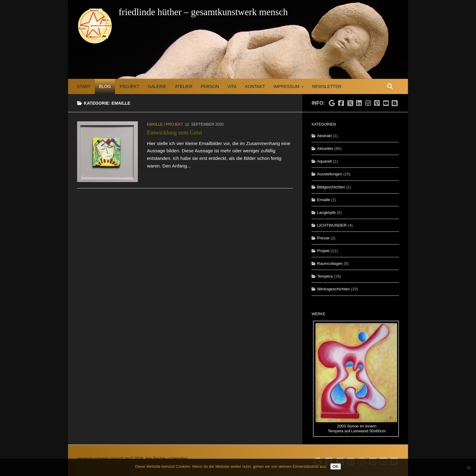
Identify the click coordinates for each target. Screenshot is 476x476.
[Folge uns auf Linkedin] (359, 103)
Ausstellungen (330, 174)
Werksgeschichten (333, 289)
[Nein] (468, 468)
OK (336, 466)
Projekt (129, 86)
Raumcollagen (330, 263)
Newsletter (327, 86)
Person (210, 86)
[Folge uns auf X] (350, 101)
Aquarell (324, 161)
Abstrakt (324, 136)
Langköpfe (326, 213)
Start (84, 86)
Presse (323, 238)
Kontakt (255, 86)
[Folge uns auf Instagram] (368, 103)
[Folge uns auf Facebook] (341, 103)
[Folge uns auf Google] (332, 103)
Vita (232, 86)
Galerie (157, 86)
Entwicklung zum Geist (175, 132)
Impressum (286, 86)
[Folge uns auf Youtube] (386, 103)
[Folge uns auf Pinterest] (377, 103)
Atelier (184, 86)
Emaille (155, 124)
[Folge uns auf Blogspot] (395, 103)
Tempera (325, 276)
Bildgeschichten (331, 187)
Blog (105, 86)
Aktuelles (325, 149)
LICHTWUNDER (332, 225)
